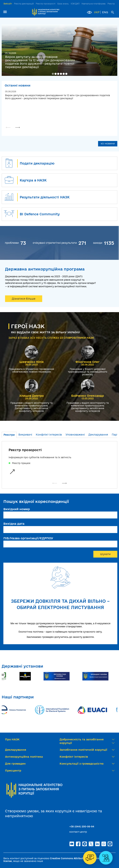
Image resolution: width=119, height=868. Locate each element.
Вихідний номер (17, 509)
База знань (63, 4)
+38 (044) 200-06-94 (82, 827)
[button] (53, 74)
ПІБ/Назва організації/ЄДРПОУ (28, 538)
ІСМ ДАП (75, 4)
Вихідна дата (14, 524)
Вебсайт (8, 4)
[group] (59, 461)
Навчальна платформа (94, 4)
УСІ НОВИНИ (108, 144)
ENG (105, 12)
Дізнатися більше (24, 299)
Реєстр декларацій (24, 4)
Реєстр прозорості (46, 4)
